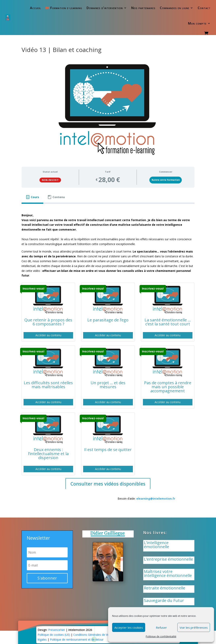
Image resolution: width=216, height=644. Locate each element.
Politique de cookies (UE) (54, 635)
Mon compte (197, 23)
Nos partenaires (143, 8)
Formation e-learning (64, 8)
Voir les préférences (194, 627)
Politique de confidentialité (161, 636)
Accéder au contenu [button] (48, 335)
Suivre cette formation (166, 180)
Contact (204, 8)
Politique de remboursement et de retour (77, 639)
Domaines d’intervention (105, 8)
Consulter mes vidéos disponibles (108, 484)
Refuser (161, 627)
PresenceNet (57, 630)
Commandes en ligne (175, 8)
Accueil (36, 8)
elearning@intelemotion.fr (156, 499)
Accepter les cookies (129, 627)
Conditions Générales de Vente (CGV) (97, 635)
